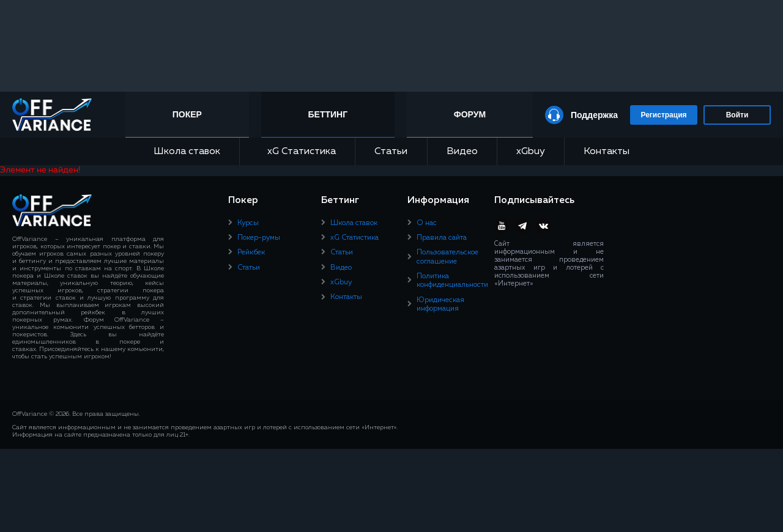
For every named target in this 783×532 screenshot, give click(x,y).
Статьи (391, 152)
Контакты (607, 152)
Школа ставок (187, 152)
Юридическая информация (440, 305)
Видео (462, 152)
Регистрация (663, 115)
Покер (187, 114)
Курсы (248, 223)
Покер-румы (259, 238)
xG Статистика (297, 151)
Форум (470, 114)
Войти (737, 115)
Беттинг (328, 114)
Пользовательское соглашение (447, 257)
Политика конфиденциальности (452, 281)
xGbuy (531, 152)
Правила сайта (442, 238)
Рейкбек (251, 253)
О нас (427, 223)
